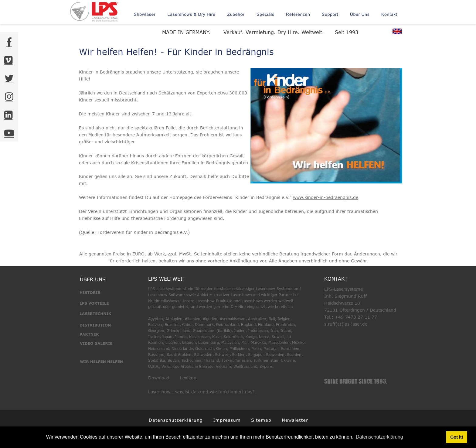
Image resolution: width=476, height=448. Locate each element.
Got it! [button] (457, 437)
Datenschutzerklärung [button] (379, 437)
